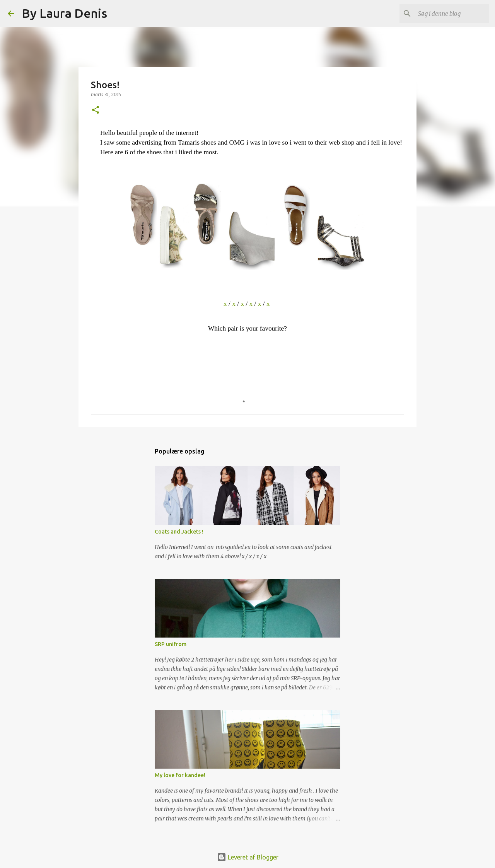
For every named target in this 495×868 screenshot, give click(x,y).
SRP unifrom (171, 644)
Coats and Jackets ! (179, 532)
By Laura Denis (64, 13)
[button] (96, 110)
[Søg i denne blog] (448, 14)
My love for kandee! (180, 775)
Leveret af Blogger (248, 857)
